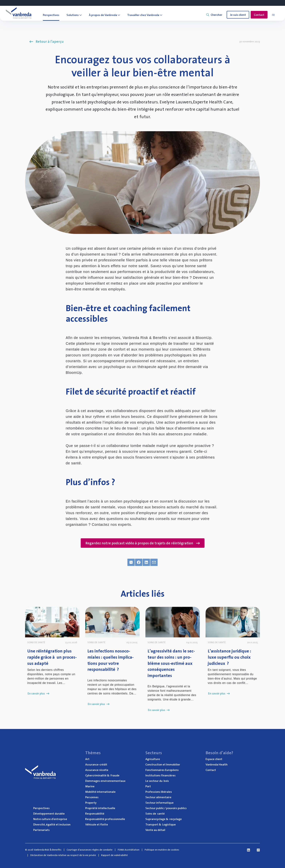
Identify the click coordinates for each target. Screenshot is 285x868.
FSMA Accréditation (129, 850)
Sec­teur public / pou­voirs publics (166, 808)
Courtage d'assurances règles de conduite (90, 850)
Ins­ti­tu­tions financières (160, 775)
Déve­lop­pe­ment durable (49, 813)
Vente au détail (155, 830)
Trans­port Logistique (161, 824)
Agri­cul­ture (153, 759)
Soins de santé (155, 813)
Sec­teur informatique (159, 803)
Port (148, 786)
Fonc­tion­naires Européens (162, 770)
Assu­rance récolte (97, 770)
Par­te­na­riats (41, 830)
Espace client (214, 759)
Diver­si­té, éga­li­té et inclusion (52, 824)
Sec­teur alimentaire (158, 797)
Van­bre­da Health (217, 764)
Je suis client (238, 15)
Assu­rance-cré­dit (96, 764)
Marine (90, 786)
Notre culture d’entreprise (50, 819)
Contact (259, 15)
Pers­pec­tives (41, 808)
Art (87, 759)
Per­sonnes (92, 797)
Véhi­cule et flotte (97, 824)
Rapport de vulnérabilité (115, 855)
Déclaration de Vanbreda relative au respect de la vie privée (63, 855)
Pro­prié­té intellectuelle (100, 808)
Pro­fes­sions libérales (159, 792)
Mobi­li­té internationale (100, 792)
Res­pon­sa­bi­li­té (95, 813)
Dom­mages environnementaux (105, 781)
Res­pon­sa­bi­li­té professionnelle (105, 819)
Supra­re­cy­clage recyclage (164, 819)
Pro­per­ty (91, 803)
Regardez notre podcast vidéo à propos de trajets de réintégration (143, 543)
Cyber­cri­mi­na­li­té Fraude (102, 775)
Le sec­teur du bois (157, 781)
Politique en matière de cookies (162, 850)
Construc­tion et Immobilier (163, 764)
